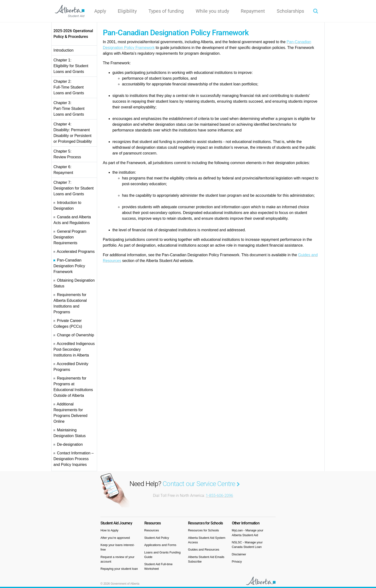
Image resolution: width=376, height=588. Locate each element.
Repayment (253, 11)
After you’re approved (115, 538)
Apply (100, 11)
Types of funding (166, 11)
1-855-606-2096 (219, 496)
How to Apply (109, 530)
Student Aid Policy (157, 538)
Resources (152, 530)
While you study (212, 11)
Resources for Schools (203, 530)
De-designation (70, 444)
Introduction (64, 50)
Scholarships (290, 11)
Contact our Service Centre (201, 484)
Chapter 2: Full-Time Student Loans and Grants (69, 87)
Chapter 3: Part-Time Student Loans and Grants (69, 109)
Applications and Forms (160, 545)
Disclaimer (239, 554)
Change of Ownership (75, 335)
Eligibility (127, 11)
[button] (316, 11)
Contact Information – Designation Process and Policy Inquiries (73, 459)
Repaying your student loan (119, 569)
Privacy (237, 561)
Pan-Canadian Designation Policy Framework (69, 266)
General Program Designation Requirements (70, 237)
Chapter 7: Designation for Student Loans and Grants (73, 188)
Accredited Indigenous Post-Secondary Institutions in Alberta (74, 349)
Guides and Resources (204, 549)
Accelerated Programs (76, 252)
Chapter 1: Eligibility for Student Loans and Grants (71, 66)
